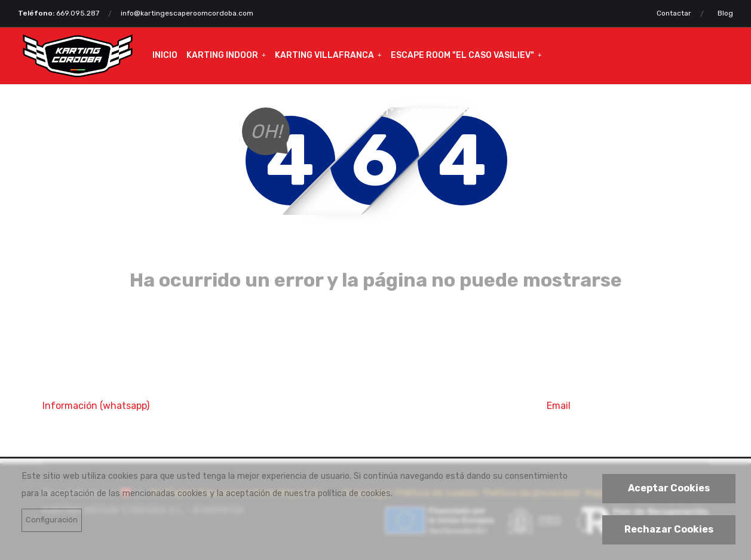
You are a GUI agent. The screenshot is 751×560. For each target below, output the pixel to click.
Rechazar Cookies (669, 529)
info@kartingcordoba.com (628, 425)
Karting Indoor (222, 55)
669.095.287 (78, 13)
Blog (725, 13)
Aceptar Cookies (669, 488)
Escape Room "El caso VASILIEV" (462, 55)
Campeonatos (442, 112)
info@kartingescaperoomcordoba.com (187, 13)
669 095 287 (82, 425)
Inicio (165, 55)
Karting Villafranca (324, 55)
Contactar (674, 13)
